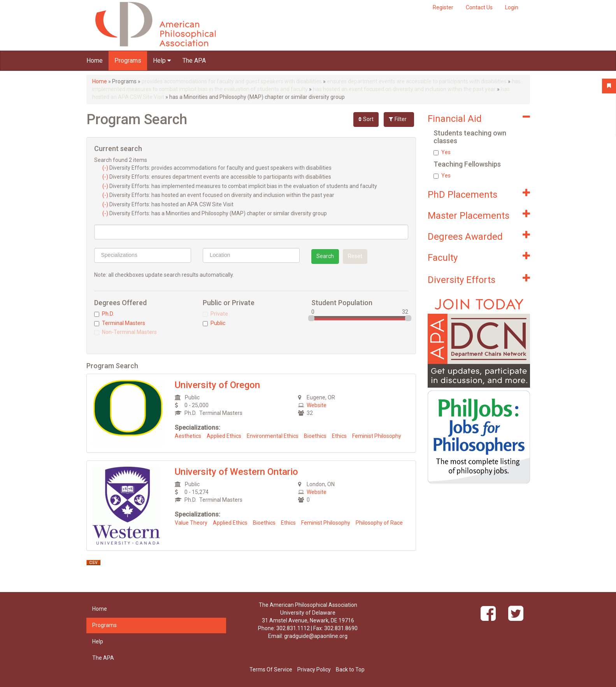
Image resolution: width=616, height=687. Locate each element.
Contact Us (479, 7)
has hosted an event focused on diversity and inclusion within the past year (404, 89)
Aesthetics (188, 436)
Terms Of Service (271, 669)
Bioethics (315, 436)
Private (215, 314)
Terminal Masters (120, 323)
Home (95, 61)
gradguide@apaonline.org (316, 636)
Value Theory (191, 523)
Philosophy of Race (379, 523)
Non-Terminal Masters (125, 332)
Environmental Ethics (273, 436)
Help (162, 61)
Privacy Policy (314, 669)
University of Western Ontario (236, 472)
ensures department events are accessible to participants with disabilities (417, 81)
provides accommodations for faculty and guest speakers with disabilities (232, 81)
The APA (194, 61)
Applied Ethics (224, 436)
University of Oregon (217, 385)
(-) (106, 168)
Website (317, 405)
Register (443, 7)
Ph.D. (104, 314)
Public (214, 323)
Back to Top (350, 669)
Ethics (339, 436)
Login (512, 7)
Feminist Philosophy (377, 436)
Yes (442, 152)
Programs (128, 61)
